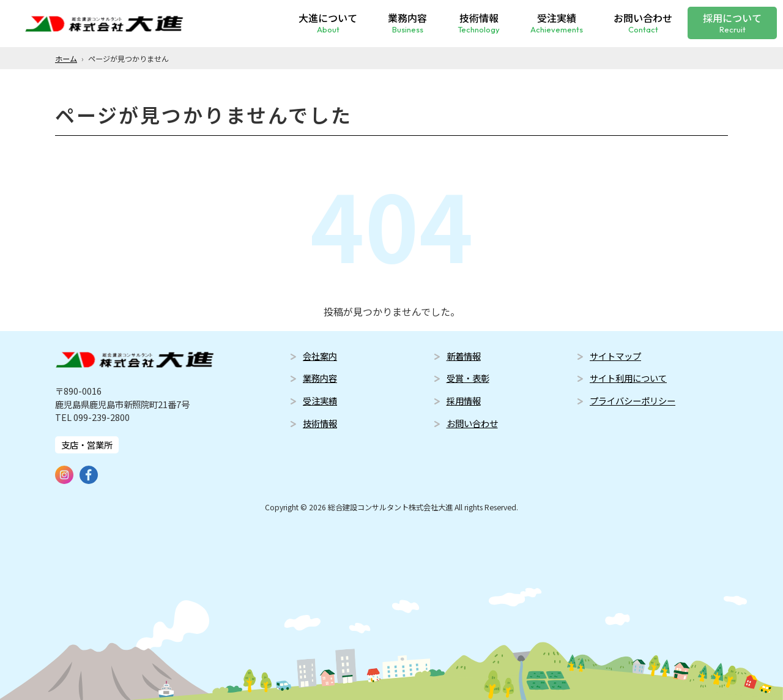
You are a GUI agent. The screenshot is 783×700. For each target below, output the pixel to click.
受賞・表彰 (468, 378)
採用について (732, 22)
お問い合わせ (643, 22)
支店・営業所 (87, 445)
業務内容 (407, 22)
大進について (328, 22)
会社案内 (320, 356)
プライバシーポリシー (633, 400)
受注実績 (557, 22)
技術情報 (479, 22)
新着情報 (464, 356)
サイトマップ (615, 356)
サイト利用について (628, 378)
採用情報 (464, 400)
